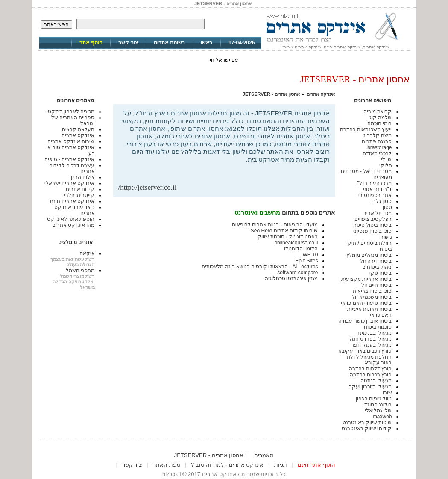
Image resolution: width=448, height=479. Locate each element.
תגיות (281, 465)
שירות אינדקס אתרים (71, 141)
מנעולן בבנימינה (374, 333)
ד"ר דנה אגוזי (378, 189)
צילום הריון (83, 177)
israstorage (379, 147)
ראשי (206, 43)
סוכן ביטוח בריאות (372, 291)
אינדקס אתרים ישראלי (70, 183)
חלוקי (386, 165)
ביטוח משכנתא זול (372, 297)
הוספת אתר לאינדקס (71, 219)
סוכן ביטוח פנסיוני (373, 231)
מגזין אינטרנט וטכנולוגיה (291, 279)
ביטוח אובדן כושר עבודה (365, 321)
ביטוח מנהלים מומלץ (369, 255)
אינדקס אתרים (321, 94)
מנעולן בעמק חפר (372, 345)
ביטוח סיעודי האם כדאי (366, 303)
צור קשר (128, 43)
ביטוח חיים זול (377, 285)
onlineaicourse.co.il (296, 243)
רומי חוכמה (379, 123)
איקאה (87, 253)
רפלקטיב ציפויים (373, 219)
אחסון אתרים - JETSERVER (271, 94)
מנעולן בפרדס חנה (371, 339)
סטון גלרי (382, 201)
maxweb (382, 417)
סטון (387, 207)
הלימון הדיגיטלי (301, 249)
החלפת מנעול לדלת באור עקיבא (369, 360)
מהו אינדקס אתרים (73, 225)
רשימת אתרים (169, 43)
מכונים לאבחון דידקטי (71, 112)
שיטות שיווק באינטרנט (367, 423)
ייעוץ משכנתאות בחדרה (366, 129)
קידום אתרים (80, 189)
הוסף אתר (91, 43)
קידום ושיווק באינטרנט (367, 429)
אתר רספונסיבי (375, 195)
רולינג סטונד (378, 405)
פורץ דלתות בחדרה (370, 369)
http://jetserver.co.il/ (148, 187)
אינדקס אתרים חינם (72, 201)
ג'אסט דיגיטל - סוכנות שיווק (288, 237)
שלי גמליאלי (378, 411)
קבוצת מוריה (378, 112)
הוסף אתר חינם (316, 465)
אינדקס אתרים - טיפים (70, 159)
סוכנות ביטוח (378, 327)
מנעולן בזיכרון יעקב (370, 387)
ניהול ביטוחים (377, 267)
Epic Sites (306, 261)
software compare (297, 273)
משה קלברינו (377, 135)
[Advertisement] (230, 169)
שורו (387, 393)
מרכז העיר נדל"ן (374, 183)
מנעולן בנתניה (376, 381)
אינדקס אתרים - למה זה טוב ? (227, 465)
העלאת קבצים (78, 129)
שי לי (386, 159)
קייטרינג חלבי (79, 195)
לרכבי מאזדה (377, 153)
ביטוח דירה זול (376, 261)
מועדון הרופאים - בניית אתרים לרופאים (275, 225)
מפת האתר (167, 465)
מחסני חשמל (80, 270)
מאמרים (264, 455)
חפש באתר (56, 24)
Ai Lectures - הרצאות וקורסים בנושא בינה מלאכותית (260, 267)
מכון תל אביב (378, 213)
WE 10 (310, 255)
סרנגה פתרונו (377, 141)
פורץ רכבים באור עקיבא (365, 351)
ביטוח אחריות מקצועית (367, 279)
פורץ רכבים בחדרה (371, 375)
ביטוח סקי (381, 273)
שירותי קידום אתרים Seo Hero (284, 231)
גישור (386, 237)
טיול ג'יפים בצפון (374, 399)
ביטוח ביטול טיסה (373, 225)
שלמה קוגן (380, 118)
